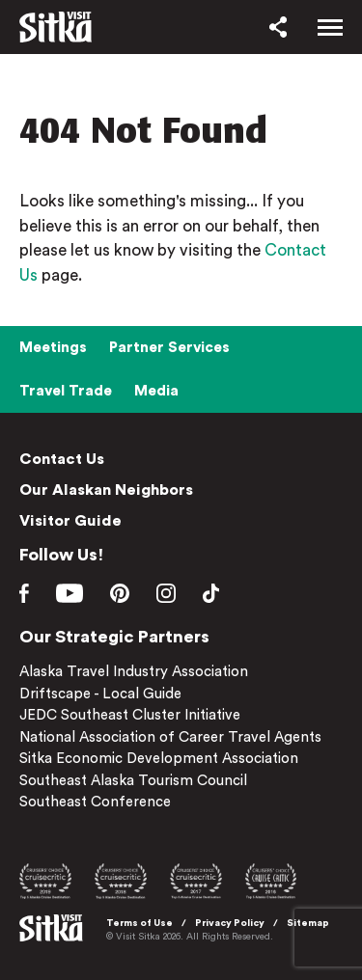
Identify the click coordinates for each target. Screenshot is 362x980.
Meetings (53, 348)
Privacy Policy (230, 923)
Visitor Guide (70, 521)
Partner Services (169, 348)
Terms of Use (139, 923)
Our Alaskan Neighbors (106, 490)
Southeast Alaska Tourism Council (133, 781)
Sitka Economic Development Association (159, 759)
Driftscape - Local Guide (100, 694)
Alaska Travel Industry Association (134, 672)
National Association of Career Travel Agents (170, 737)
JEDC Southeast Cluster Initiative (130, 715)
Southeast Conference (95, 802)
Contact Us (62, 459)
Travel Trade (66, 391)
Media (156, 391)
